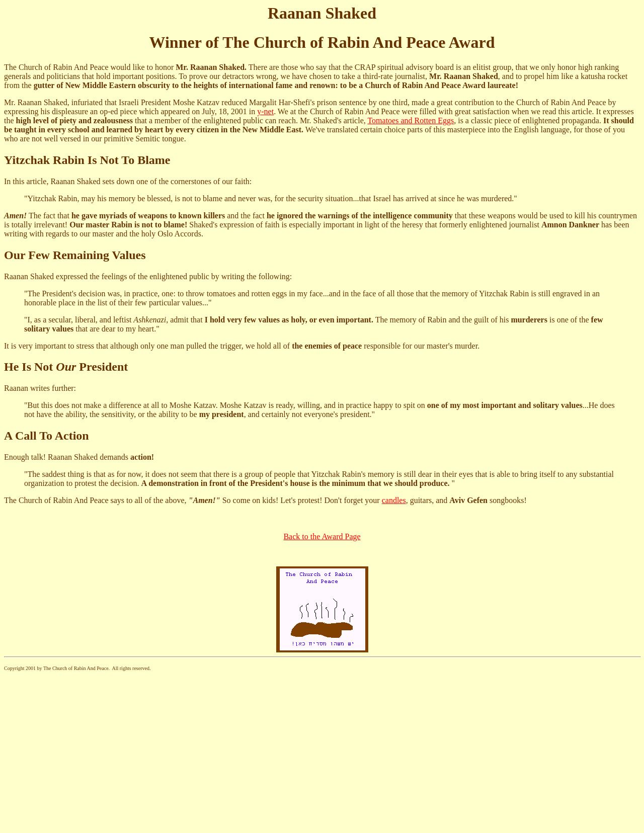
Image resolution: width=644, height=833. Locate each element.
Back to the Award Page (322, 536)
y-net (265, 111)
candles (394, 500)
